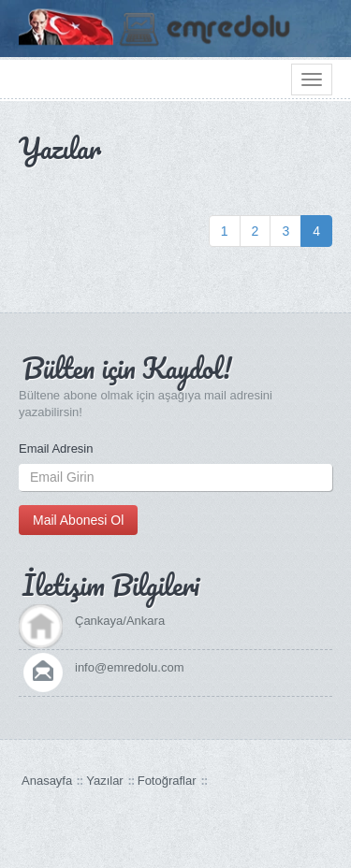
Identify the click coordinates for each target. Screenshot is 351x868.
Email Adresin (56, 448)
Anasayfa (47, 781)
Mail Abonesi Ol (78, 520)
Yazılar (105, 781)
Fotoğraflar (167, 781)
